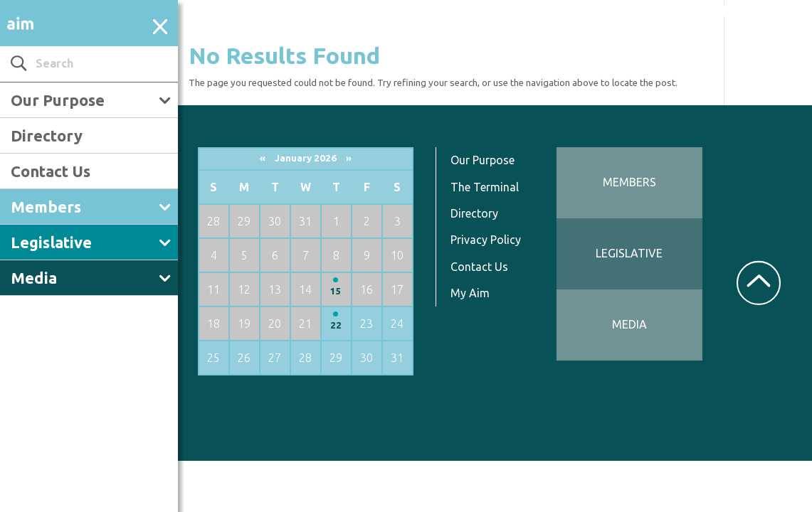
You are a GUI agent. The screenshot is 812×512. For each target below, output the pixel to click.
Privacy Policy (486, 240)
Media (34, 278)
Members (46, 207)
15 (336, 291)
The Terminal (485, 187)
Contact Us (51, 171)
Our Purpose (58, 100)
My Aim (470, 293)
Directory (47, 135)
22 (336, 325)
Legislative (51, 242)
